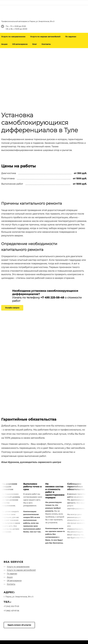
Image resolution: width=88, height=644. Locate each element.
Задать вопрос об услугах (19, 625)
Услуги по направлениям (18, 567)
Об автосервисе (20, 44)
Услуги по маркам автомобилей (45, 37)
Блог (35, 44)
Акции (10, 577)
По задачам (71, 37)
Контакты (46, 44)
